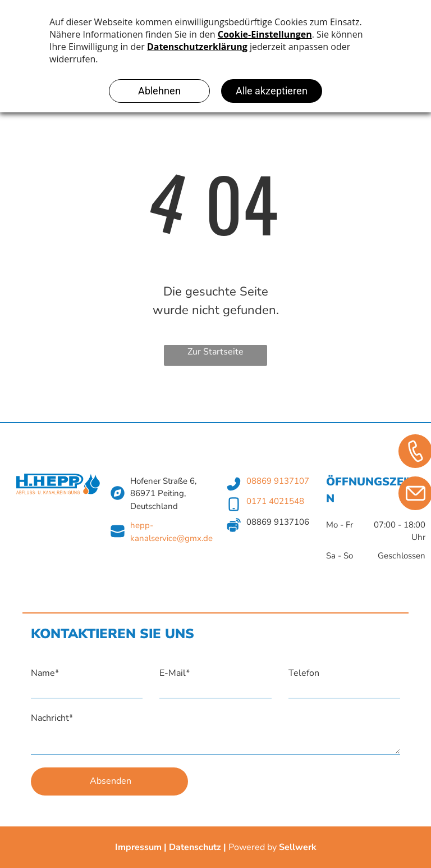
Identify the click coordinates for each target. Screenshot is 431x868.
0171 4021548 (275, 501)
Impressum (138, 847)
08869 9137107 (278, 481)
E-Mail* (175, 673)
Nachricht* (52, 718)
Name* (45, 673)
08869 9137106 (278, 522)
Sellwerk (298, 847)
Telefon (304, 673)
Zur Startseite (215, 352)
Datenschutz (195, 847)
